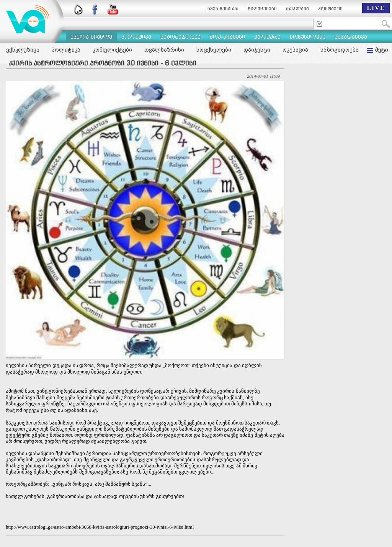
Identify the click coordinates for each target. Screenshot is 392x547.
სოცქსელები (214, 50)
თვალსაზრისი (164, 50)
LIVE (376, 8)
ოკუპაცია (295, 50)
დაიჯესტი (257, 50)
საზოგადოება (340, 50)
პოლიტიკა (66, 50)
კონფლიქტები (112, 50)
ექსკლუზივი (23, 50)
